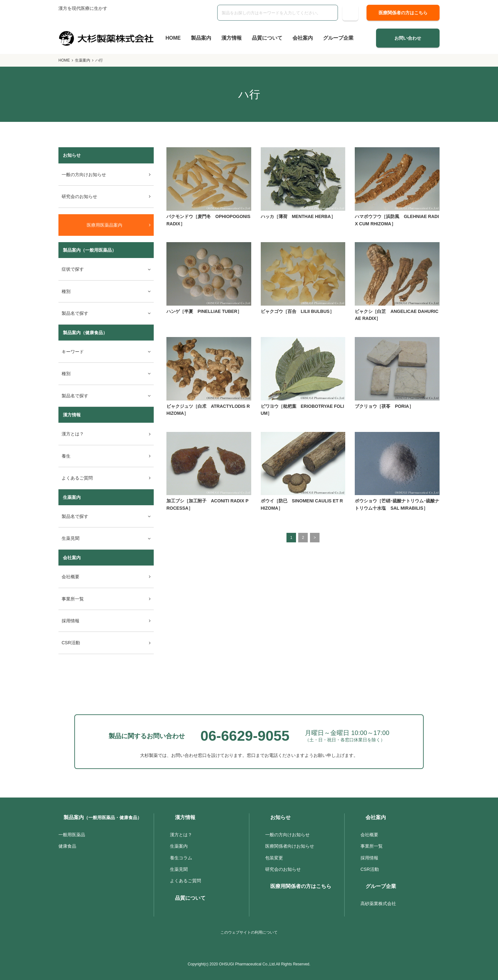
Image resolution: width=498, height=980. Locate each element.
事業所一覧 (73, 599)
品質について (267, 38)
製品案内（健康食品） (85, 333)
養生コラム (181, 858)
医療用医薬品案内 (104, 225)
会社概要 (71, 577)
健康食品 (67, 846)
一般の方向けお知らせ (84, 175)
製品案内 (201, 38)
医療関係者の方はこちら (403, 13)
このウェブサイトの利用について (249, 932)
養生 (66, 456)
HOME (173, 38)
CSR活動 (71, 643)
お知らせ (280, 817)
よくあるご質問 (77, 478)
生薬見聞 (179, 869)
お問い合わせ (408, 38)
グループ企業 (338, 38)
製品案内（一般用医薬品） (90, 250)
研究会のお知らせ (79, 196)
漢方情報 (232, 38)
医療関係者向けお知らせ (290, 846)
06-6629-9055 (245, 736)
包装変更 (274, 858)
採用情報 (71, 621)
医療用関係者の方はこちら (301, 886)
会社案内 (303, 38)
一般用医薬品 (72, 835)
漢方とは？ (73, 434)
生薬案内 (83, 60)
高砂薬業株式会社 (378, 904)
